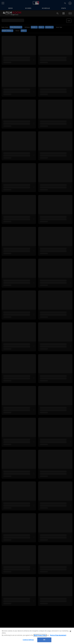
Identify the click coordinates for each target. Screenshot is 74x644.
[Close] (70, 631)
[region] (37, 636)
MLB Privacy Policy (40, 635)
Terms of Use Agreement (58, 635)
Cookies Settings (28, 640)
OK (44, 640)
